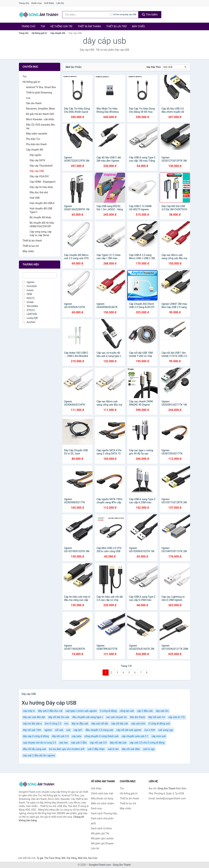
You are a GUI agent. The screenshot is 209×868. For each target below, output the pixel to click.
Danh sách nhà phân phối (102, 821)
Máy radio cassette (37, 134)
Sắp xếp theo (154, 67)
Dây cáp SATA (37, 160)
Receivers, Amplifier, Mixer (41, 109)
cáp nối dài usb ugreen (129, 730)
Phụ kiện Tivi (33, 139)
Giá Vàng (72, 858)
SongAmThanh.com (100, 865)
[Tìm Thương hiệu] (40, 275)
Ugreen (28, 282)
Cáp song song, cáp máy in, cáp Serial (41, 233)
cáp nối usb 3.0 (98, 743)
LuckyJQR (30, 318)
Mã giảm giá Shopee (102, 843)
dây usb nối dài (100, 724)
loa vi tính (150, 730)
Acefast (29, 322)
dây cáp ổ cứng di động (36, 736)
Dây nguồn (36, 155)
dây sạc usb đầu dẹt (34, 717)
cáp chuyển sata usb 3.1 (135, 736)
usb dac (64, 743)
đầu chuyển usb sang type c (88, 717)
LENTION (30, 314)
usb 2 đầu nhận (96, 749)
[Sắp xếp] (175, 67)
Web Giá (82, 858)
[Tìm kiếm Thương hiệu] (86, 15)
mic (66, 724)
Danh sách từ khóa (101, 828)
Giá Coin (93, 858)
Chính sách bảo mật (102, 793)
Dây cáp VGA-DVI (39, 176)
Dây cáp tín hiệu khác (41, 187)
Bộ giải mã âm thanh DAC (40, 114)
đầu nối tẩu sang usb (34, 749)
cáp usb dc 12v (177, 717)
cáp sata (77, 736)
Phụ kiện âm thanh (36, 144)
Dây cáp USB (37, 171)
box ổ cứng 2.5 (53, 724)
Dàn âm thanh (34, 103)
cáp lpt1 (78, 730)
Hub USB (35, 198)
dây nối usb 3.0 (60, 736)
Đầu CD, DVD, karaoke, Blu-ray (41, 126)
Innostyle (30, 286)
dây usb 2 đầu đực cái (50, 711)
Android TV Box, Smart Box (41, 87)
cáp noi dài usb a (32, 724)
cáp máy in (29, 711)
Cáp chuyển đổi (58, 33)
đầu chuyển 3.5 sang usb (99, 730)
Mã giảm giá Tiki (100, 833)
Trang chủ (24, 3)
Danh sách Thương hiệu (104, 813)
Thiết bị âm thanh (89, 26)
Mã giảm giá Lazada (102, 838)
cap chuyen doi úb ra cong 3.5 (39, 743)
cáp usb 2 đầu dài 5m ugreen (39, 755)
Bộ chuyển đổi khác (40, 217)
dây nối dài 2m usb (59, 717)
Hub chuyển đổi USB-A (42, 203)
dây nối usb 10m (32, 730)
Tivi (43, 26)
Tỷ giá (40, 858)
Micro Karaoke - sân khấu (40, 119)
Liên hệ (60, 3)
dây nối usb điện (131, 749)
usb (68, 730)
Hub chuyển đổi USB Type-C (41, 210)
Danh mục (37, 3)
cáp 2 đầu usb (145, 711)
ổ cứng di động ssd (159, 724)
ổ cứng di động (108, 711)
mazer (28, 290)
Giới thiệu (49, 3)
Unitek (28, 302)
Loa (28, 98)
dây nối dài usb (118, 743)
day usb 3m (162, 711)
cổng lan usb (127, 711)
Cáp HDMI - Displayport (43, 182)
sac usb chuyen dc (116, 717)
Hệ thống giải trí (61, 26)
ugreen (48, 730)
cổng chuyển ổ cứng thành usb (101, 736)
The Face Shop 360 (55, 858)
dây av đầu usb (80, 724)
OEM (27, 294)
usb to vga (149, 749)
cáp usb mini (138, 724)
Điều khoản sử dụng (102, 798)
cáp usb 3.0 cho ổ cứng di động (147, 743)
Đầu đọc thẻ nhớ (39, 192)
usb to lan (113, 749)
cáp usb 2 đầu (79, 743)
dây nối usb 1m (157, 717)
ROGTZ (29, 298)
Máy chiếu (139, 26)
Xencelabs (30, 306)
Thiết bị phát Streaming (39, 93)
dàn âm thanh (137, 717)
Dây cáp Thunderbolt (41, 166)
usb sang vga (166, 730)
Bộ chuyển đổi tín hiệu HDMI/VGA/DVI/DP (42, 225)
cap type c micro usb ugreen (81, 711)
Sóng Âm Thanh (122, 865)
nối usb (59, 730)
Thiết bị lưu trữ (116, 26)
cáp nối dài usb (120, 724)
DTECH (28, 310)
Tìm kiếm (150, 15)
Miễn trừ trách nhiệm (102, 803)
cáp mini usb (159, 736)
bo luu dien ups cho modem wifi (67, 749)
